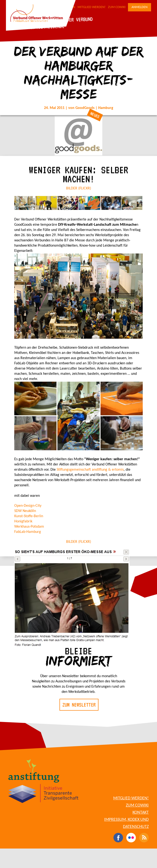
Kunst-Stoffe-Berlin (29, 516)
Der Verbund (80, 19)
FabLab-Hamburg (28, 532)
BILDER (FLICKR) (79, 188)
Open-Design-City (28, 506)
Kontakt (141, 813)
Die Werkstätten (42, 21)
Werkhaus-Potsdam (29, 527)
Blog (12, 22)
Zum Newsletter (79, 705)
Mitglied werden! (92, 7)
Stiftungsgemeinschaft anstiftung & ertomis (90, 470)
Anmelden (140, 7)
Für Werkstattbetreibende (36, 27)
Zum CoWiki (117, 7)
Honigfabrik (23, 521)
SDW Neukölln (25, 511)
